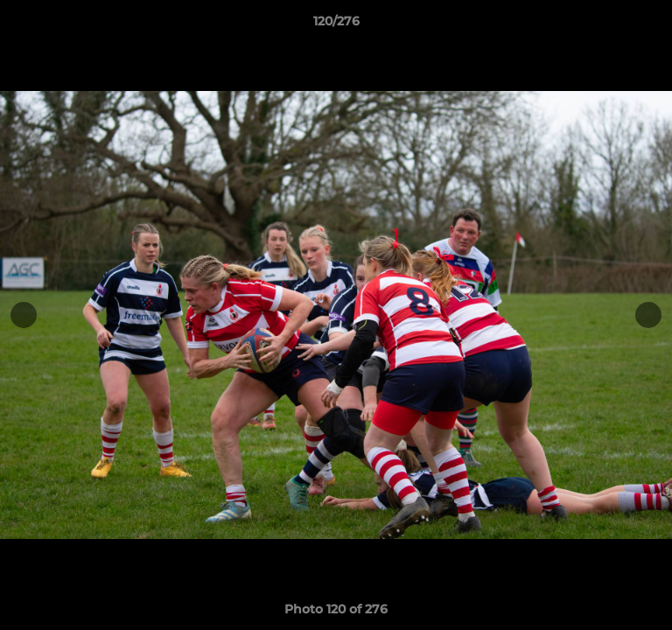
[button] (651, 25)
